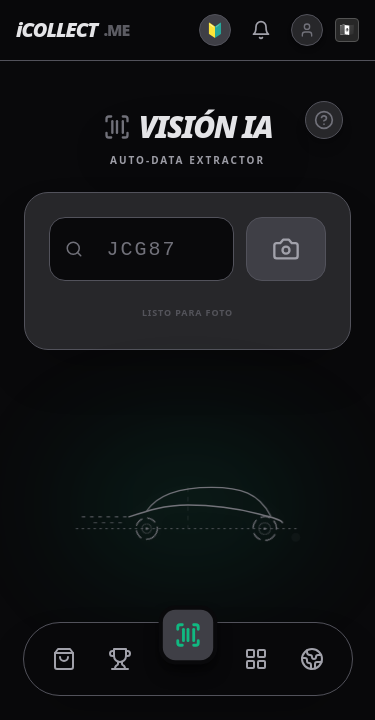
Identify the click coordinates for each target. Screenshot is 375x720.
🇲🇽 (347, 29)
